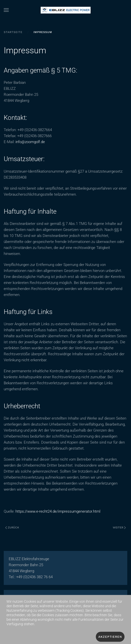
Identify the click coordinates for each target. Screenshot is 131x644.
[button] (6, 10)
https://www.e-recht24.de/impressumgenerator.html (58, 511)
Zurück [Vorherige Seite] (12, 528)
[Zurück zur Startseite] (66, 10)
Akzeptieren (110, 637)
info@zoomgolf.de (30, 142)
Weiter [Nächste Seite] (119, 528)
